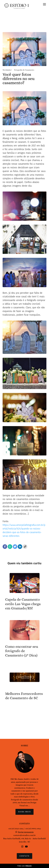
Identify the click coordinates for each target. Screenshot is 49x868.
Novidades (7, 70)
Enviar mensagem (26, 832)
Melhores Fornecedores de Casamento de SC (24, 696)
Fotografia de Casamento (24, 70)
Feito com (24, 866)
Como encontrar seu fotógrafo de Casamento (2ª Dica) (22, 651)
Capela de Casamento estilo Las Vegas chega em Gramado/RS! (23, 604)
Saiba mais (25, 812)
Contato (24, 856)
